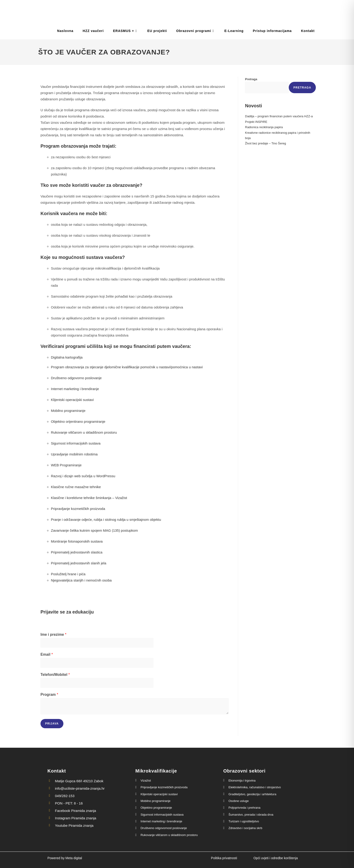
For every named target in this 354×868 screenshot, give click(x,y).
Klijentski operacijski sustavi (72, 400)
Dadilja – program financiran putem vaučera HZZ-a (279, 116)
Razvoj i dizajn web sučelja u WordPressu (83, 476)
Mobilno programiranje (68, 411)
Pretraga (251, 79)
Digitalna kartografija (67, 357)
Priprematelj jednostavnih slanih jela (79, 563)
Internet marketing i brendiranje (75, 389)
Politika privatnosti (224, 858)
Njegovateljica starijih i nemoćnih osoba (81, 580)
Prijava (52, 724)
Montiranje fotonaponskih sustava (77, 541)
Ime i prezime (53, 634)
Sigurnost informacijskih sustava (76, 443)
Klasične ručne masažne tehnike (76, 487)
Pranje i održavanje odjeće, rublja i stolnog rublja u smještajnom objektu (106, 520)
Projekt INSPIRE (256, 122)
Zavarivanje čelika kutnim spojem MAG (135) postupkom (94, 530)
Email (47, 654)
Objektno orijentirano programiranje (78, 421)
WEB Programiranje (66, 465)
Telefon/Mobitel (55, 675)
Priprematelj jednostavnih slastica (77, 552)
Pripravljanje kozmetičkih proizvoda (78, 509)
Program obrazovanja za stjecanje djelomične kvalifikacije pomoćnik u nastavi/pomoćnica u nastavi (127, 367)
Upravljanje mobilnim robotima (74, 454)
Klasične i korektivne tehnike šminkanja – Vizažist (89, 498)
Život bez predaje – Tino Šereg (265, 143)
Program (49, 695)
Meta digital (74, 858)
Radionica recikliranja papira (264, 127)
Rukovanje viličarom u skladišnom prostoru (84, 432)
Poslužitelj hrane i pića (68, 574)
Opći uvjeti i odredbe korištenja (275, 858)
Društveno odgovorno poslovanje (76, 378)
